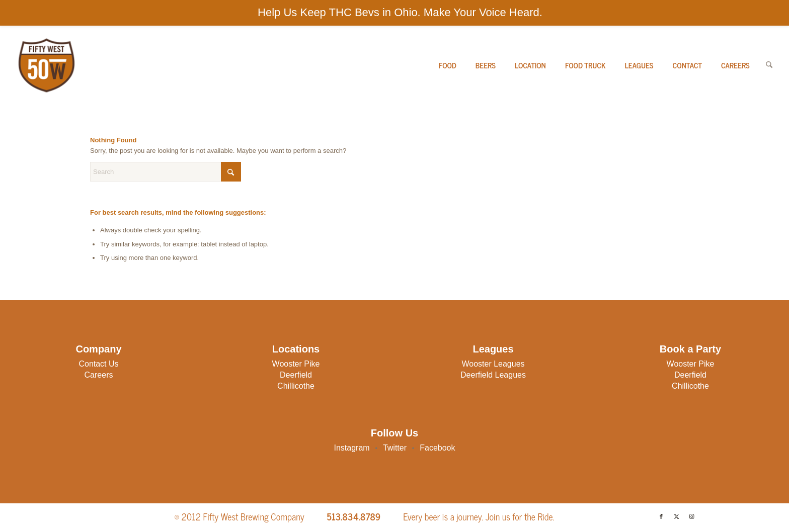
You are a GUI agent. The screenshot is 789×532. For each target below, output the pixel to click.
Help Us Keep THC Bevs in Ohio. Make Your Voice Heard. (400, 12)
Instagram (352, 448)
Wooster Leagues (493, 364)
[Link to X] (676, 516)
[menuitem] (448, 65)
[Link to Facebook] (661, 516)
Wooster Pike (296, 364)
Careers (99, 375)
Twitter (395, 448)
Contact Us (98, 364)
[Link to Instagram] (691, 516)
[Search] (769, 65)
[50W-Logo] (46, 65)
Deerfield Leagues (493, 375)
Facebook (437, 448)
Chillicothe (296, 386)
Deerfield (296, 375)
